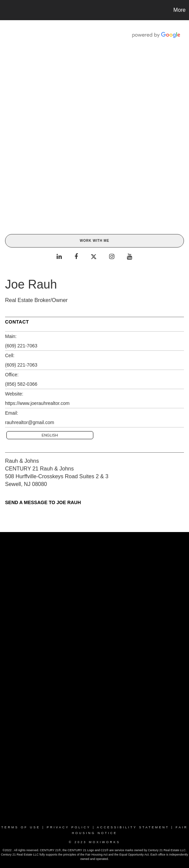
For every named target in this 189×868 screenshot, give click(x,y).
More (180, 10)
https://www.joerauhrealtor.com (37, 403)
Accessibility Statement (133, 827)
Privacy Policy (69, 827)
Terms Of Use (21, 827)
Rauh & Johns (22, 461)
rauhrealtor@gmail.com (30, 422)
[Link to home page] (6, 10)
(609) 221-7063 (21, 346)
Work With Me (94, 241)
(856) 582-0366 (21, 384)
